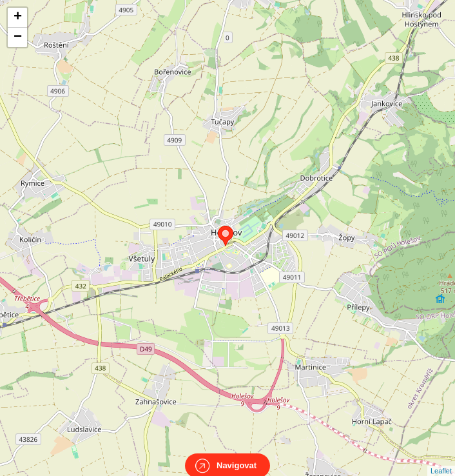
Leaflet (441, 459)
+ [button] (18, 17)
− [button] (18, 37)
